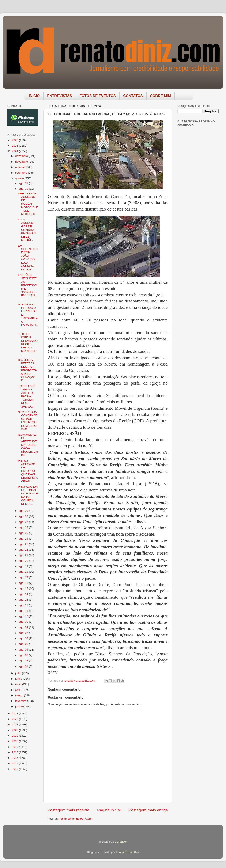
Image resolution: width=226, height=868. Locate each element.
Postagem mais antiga (148, 810)
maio (19, 684)
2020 (15, 730)
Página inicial (109, 810)
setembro (22, 173)
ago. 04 (24, 650)
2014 (15, 763)
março (20, 695)
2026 (15, 140)
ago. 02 (24, 661)
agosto (20, 178)
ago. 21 (24, 555)
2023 (15, 713)
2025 (15, 146)
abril (18, 690)
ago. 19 (24, 566)
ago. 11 (24, 611)
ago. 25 (24, 533)
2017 (15, 747)
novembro (22, 162)
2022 (15, 719)
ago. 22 (24, 550)
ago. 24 (24, 539)
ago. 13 (24, 600)
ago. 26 (24, 527)
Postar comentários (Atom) (76, 819)
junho (19, 679)
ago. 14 (24, 594)
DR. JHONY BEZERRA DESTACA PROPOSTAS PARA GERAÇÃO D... (27, 370)
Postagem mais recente (68, 810)
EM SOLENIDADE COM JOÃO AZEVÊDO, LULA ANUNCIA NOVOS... (28, 258)
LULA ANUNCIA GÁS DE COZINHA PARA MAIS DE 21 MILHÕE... (27, 230)
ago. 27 (24, 522)
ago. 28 (24, 516)
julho (19, 673)
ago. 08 (24, 627)
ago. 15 (24, 588)
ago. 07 (24, 633)
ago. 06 (24, 638)
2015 (15, 758)
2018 (15, 741)
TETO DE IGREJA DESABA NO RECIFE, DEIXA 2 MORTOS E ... (28, 344)
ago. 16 (24, 583)
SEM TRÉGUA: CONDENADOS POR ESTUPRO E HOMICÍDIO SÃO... (28, 421)
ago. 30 (24, 189)
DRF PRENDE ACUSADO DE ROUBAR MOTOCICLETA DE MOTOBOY (28, 204)
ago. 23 (24, 544)
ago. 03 (24, 655)
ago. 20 (24, 561)
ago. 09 (24, 622)
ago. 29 (24, 511)
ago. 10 (24, 616)
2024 (15, 151)
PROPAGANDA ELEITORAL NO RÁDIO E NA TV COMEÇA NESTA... (28, 495)
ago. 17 (24, 577)
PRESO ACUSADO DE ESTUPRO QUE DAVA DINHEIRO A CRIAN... (28, 471)
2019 (15, 736)
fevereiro (21, 701)
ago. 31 (24, 183)
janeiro (20, 707)
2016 (15, 752)
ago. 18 (24, 572)
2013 (15, 769)
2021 (15, 724)
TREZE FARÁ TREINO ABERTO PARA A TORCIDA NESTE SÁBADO (27, 396)
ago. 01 (24, 666)
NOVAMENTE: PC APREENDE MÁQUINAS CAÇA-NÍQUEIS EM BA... (28, 445)
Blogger (122, 842)
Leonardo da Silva (127, 852)
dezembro (22, 156)
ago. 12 (24, 605)
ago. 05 (24, 644)
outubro (20, 167)
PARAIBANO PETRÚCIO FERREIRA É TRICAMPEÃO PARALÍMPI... (28, 316)
